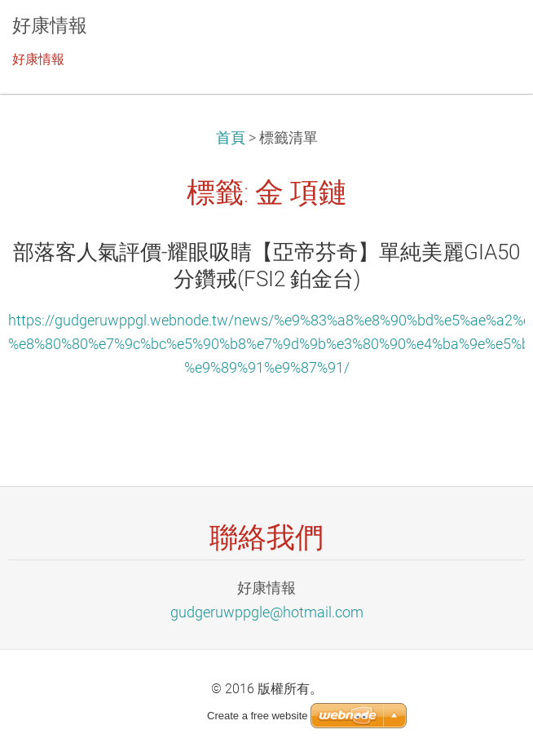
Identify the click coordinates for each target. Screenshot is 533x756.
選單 (488, 37)
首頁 (231, 138)
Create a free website (258, 716)
